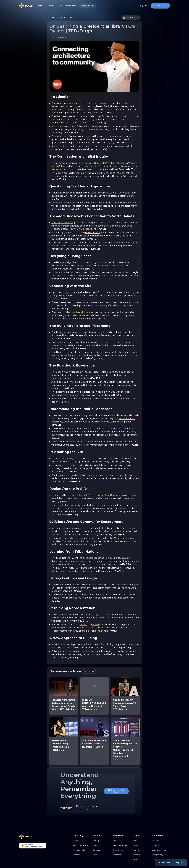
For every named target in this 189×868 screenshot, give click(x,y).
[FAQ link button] (122, 841)
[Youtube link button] (141, 850)
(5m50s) (96, 249)
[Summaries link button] (102, 850)
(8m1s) (64, 309)
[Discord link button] (141, 845)
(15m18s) (78, 482)
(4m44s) (101, 229)
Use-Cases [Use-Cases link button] (71, 5)
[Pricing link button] (102, 841)
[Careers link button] (82, 855)
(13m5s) (56, 438)
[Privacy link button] (82, 841)
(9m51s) (82, 348)
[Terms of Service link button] (82, 845)
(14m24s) (125, 462)
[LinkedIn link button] (141, 855)
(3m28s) (56, 199)
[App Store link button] (161, 850)
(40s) (103, 123)
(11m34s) (64, 402)
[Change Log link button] (122, 850)
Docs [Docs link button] (59, 5)
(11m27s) (117, 395)
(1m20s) (121, 143)
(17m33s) (126, 564)
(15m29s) (63, 501)
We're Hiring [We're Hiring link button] (88, 6)
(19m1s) (83, 621)
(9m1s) (66, 339)
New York (131, 203)
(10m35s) (95, 378)
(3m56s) (98, 209)
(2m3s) (103, 149)
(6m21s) (89, 269)
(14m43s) (75, 472)
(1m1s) (74, 133)
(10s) (108, 113)
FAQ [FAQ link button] (51, 5)
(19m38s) (126, 648)
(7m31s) (63, 299)
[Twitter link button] (141, 841)
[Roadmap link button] (122, 855)
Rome (96, 625)
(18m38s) (56, 601)
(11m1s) (71, 388)
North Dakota (92, 233)
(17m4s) (98, 544)
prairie (55, 345)
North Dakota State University (105, 495)
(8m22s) (102, 319)
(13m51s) (133, 445)
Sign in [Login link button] (143, 6)
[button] (54, 17)
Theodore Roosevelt (62, 223)
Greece (83, 625)
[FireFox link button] (161, 845)
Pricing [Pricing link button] (41, 5)
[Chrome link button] (161, 841)
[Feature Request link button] (122, 845)
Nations (118, 538)
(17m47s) (118, 571)
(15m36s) (73, 515)
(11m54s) (56, 425)
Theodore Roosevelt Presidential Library (104, 163)
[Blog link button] (102, 845)
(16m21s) (125, 534)
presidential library (80, 312)
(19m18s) (113, 631)
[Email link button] (141, 859)
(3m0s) (63, 179)
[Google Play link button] (161, 855)
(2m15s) (131, 169)
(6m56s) (93, 279)
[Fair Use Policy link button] (82, 850)
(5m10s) (91, 239)
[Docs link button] (102, 855)
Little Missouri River (79, 315)
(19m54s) (73, 658)
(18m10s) (77, 591)
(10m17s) (99, 358)
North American (127, 419)
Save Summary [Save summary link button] (171, 863)
